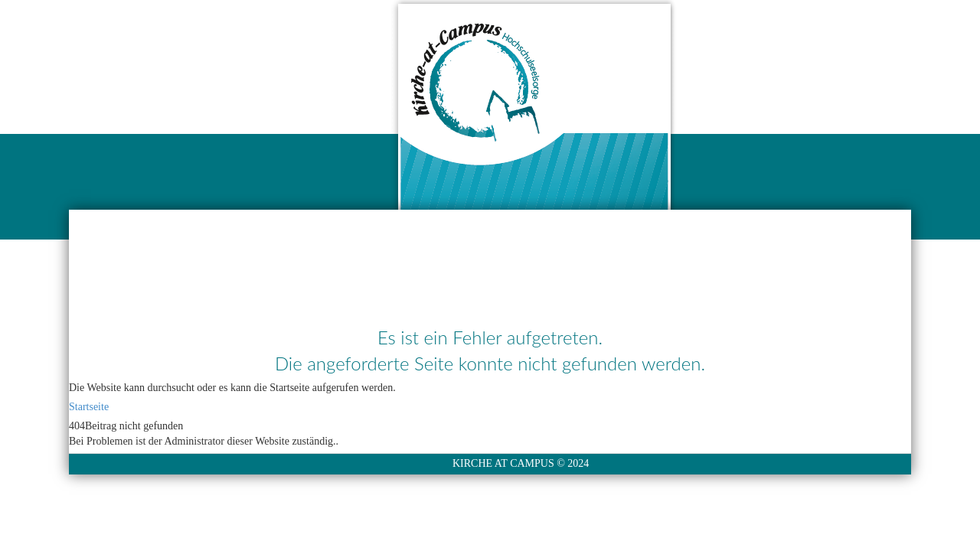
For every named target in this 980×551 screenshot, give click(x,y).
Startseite (89, 407)
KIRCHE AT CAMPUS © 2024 (521, 463)
